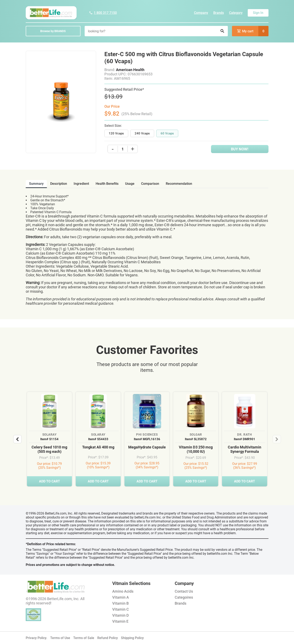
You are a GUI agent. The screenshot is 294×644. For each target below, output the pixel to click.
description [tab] (59, 184)
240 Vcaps (142, 133)
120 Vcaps (116, 133)
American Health (130, 70)
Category (236, 13)
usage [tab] (130, 184)
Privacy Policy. (36, 638)
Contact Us (184, 591)
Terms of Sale (84, 638)
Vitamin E (120, 621)
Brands (219, 13)
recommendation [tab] (179, 184)
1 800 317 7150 (103, 13)
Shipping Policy (132, 638)
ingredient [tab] (81, 184)
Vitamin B (120, 603)
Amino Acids (123, 591)
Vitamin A (121, 597)
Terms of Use (60, 638)
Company (201, 13)
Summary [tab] (36, 184)
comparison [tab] (150, 184)
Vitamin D (121, 615)
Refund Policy (108, 638)
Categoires (184, 597)
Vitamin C (121, 609)
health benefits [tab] (107, 184)
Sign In (258, 13)
